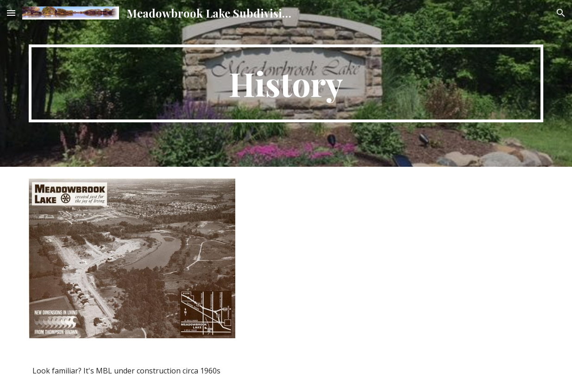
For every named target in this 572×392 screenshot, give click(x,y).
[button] (11, 13)
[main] (286, 83)
